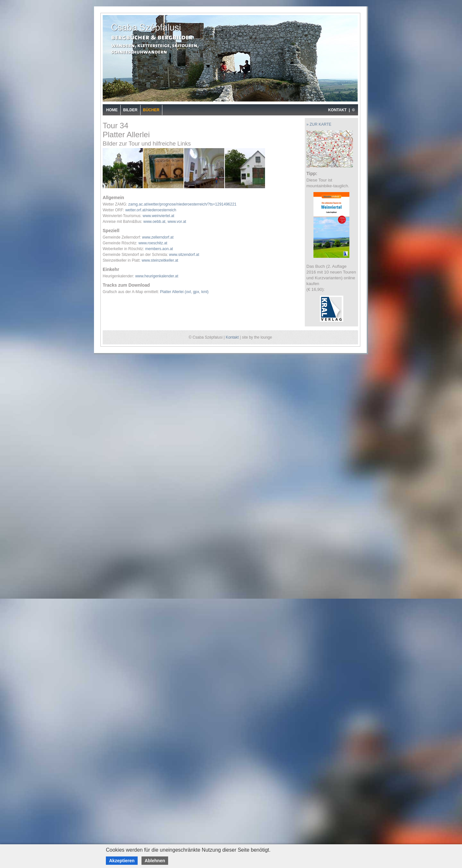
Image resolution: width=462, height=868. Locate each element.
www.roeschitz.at (153, 243)
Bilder (130, 110)
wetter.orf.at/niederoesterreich (151, 210)
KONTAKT (338, 110)
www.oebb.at (154, 222)
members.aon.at (159, 249)
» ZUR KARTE (319, 124)
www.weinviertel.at (158, 216)
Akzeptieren (122, 861)
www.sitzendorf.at (184, 255)
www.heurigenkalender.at (157, 276)
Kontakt (232, 337)
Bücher (151, 110)
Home (112, 110)
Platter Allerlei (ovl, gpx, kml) (184, 292)
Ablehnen (155, 861)
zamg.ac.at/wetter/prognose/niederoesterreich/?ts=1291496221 (182, 204)
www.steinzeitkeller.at (160, 260)
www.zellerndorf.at (158, 237)
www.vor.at (177, 222)
